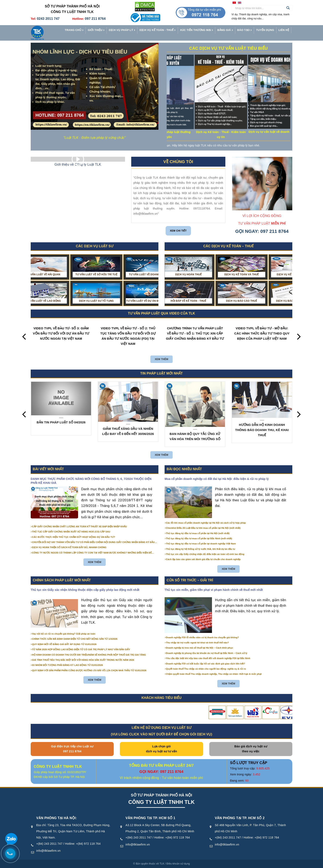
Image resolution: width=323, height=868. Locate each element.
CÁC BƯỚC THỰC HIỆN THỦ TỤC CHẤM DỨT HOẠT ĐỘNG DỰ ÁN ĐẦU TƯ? (74, 537)
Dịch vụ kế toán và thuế (200, 274)
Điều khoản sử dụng (178, 864)
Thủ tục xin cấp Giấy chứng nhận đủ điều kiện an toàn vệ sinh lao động (205, 554)
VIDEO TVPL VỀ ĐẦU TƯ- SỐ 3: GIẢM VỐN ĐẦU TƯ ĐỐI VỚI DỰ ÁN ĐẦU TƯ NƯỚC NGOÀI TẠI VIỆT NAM (61, 333)
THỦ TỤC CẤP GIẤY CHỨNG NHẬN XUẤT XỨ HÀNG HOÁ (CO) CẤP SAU (71, 532)
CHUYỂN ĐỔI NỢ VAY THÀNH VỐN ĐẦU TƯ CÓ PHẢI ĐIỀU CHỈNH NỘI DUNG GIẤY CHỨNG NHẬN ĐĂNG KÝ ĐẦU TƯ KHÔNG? (93, 542)
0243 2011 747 (48, 19)
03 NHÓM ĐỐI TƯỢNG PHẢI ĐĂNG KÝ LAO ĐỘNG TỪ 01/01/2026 (68, 665)
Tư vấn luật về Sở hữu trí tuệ (112, 274)
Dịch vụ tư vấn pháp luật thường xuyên (183, 134)
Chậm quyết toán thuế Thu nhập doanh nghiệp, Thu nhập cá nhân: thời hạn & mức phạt (214, 674)
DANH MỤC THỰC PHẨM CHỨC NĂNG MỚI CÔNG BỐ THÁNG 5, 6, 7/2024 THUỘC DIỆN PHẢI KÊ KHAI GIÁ (91, 481)
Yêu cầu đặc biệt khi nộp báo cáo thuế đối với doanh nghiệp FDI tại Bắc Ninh (208, 658)
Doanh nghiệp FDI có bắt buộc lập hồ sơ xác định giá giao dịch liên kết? (206, 664)
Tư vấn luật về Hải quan (59, 274)
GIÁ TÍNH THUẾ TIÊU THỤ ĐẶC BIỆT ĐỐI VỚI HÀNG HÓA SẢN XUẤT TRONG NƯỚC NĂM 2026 (83, 660)
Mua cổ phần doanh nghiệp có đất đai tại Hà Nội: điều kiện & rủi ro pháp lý (217, 479)
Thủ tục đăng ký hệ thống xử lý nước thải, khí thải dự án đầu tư (201, 549)
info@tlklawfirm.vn (48, 851)
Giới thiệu (96, 30)
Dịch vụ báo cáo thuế (200, 301)
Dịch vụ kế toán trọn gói (253, 274)
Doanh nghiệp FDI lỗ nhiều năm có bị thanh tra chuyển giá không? (202, 637)
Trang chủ (74, 30)
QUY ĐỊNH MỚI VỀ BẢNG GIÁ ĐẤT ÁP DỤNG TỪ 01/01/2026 (64, 644)
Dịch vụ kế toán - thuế (158, 30)
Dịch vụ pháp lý (122, 30)
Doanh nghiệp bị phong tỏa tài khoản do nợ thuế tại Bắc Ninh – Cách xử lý (207, 653)
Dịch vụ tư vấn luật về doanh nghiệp (290, 132)
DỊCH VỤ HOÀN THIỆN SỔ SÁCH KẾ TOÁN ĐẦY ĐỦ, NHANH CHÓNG (69, 547)
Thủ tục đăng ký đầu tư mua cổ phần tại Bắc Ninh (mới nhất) (199, 538)
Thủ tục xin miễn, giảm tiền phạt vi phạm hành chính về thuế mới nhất (214, 590)
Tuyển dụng (265, 30)
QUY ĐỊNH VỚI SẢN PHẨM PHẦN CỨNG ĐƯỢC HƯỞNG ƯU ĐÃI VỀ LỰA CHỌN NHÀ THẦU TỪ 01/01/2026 (89, 670)
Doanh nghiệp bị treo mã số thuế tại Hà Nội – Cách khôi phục (200, 648)
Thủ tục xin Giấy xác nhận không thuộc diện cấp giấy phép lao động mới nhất (85, 590)
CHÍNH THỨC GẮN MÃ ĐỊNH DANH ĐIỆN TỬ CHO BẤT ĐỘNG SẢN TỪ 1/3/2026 (75, 639)
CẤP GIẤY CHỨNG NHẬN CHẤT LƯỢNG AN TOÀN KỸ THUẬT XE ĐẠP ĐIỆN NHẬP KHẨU (80, 526)
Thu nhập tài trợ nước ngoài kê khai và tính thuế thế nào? (198, 643)
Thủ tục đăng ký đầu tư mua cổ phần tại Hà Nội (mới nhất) (198, 533)
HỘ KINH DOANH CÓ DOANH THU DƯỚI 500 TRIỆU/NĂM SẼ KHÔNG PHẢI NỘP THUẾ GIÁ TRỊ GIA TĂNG (89, 655)
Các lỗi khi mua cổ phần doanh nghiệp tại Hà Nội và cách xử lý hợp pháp (206, 523)
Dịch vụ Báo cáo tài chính (253, 301)
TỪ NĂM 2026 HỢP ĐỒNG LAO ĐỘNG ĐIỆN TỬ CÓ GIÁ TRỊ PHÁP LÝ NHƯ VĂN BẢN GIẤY (81, 649)
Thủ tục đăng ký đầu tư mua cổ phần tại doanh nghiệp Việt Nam (201, 544)
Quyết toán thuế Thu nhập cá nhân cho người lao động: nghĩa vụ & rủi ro (206, 669)
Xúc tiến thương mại (197, 30)
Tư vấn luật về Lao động (59, 301)
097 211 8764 (95, 19)
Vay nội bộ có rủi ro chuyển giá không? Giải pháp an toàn (64, 634)
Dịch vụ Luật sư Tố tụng (112, 301)
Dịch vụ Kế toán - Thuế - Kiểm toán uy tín (237, 134)
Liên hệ (284, 30)
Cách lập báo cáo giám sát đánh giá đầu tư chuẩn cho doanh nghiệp (203, 559)
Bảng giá (225, 30)
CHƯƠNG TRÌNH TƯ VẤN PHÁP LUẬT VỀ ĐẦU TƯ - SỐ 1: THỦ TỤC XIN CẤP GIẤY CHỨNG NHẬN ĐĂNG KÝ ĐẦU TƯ (195, 333)
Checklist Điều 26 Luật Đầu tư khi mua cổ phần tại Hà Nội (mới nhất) (203, 528)
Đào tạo (245, 30)
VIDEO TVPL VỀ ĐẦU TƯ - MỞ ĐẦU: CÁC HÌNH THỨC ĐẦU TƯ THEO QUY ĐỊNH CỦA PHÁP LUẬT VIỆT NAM (262, 333)
